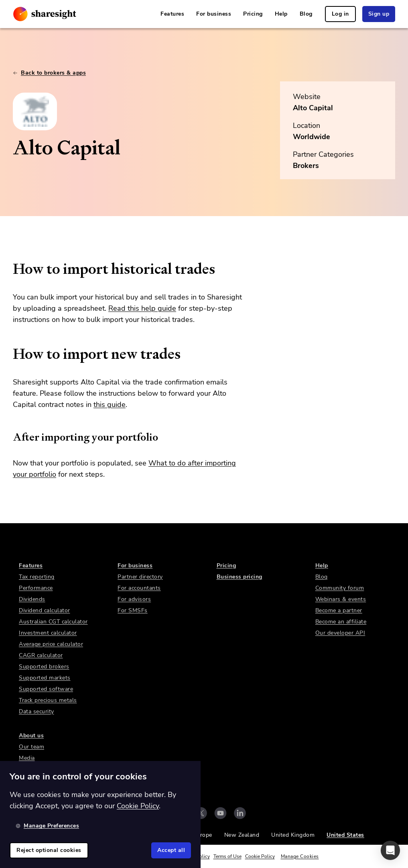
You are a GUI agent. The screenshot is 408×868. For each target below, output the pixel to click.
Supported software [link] (46, 689)
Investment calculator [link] (48, 633)
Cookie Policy (260, 856)
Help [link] (281, 14)
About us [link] (31, 735)
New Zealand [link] (242, 835)
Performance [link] (36, 588)
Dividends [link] (32, 599)
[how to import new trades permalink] (9, 354)
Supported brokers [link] (44, 667)
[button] (390, 850)
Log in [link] (340, 14)
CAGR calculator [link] (41, 655)
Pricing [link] (253, 14)
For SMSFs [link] (133, 610)
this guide (110, 405)
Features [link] (172, 14)
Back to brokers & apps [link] (49, 73)
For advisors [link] (134, 599)
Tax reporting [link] (37, 577)
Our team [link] (31, 747)
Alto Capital (313, 108)
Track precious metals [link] (48, 700)
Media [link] (27, 758)
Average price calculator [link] (51, 644)
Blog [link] (306, 14)
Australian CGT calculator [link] (53, 622)
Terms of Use (227, 856)
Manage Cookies (300, 856)
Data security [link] (37, 711)
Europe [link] (203, 835)
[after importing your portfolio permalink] (9, 437)
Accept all (171, 850)
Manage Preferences (47, 826)
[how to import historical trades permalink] (9, 269)
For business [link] (214, 14)
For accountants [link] (139, 588)
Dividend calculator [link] (45, 610)
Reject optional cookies (49, 850)
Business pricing (240, 577)
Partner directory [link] (140, 577)
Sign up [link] (379, 14)
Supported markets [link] (45, 678)
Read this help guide (142, 308)
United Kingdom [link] (293, 835)
